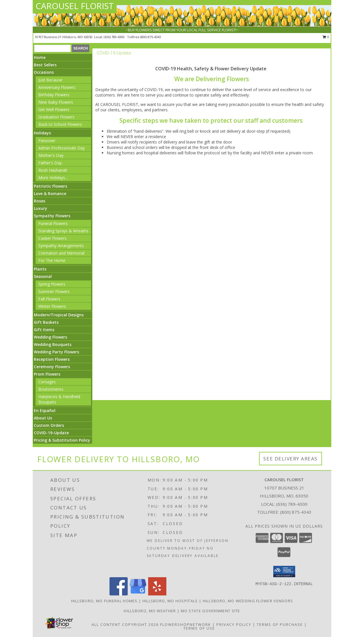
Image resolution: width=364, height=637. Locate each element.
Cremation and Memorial (61, 253)
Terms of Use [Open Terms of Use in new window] (199, 628)
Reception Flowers (52, 359)
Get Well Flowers (54, 109)
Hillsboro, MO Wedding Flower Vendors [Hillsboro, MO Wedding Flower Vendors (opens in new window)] (248, 601)
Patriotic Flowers (50, 186)
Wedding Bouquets (53, 344)
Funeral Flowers (53, 223)
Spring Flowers (52, 284)
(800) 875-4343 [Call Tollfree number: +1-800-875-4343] (296, 512)
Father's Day (50, 163)
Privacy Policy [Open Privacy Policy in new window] (234, 624)
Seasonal (43, 276)
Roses (40, 201)
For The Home (52, 260)
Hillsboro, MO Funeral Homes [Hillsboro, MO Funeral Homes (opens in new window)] (104, 601)
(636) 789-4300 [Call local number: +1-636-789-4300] (115, 37)
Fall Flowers (49, 299)
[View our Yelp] (157, 594)
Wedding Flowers (50, 337)
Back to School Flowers (60, 124)
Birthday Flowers (54, 95)
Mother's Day (51, 155)
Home (40, 57)
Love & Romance (50, 193)
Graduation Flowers (56, 117)
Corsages (47, 382)
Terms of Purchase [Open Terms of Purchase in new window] (280, 624)
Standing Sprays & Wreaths (63, 231)
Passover (47, 141)
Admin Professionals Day (62, 148)
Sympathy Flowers (52, 216)
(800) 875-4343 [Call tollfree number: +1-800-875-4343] (151, 37)
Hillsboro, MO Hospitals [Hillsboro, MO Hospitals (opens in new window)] (170, 601)
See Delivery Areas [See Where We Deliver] (290, 459)
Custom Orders (49, 425)
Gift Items (44, 330)
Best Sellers (45, 65)
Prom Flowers (47, 374)
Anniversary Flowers (57, 87)
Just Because (50, 80)
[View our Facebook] (119, 594)
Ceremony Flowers (52, 367)
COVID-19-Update (51, 433)
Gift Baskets (46, 322)
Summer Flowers (54, 291)
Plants (40, 269)
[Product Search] (52, 48)
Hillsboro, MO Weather (150, 611)
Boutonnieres (51, 389)
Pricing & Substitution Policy (62, 440)
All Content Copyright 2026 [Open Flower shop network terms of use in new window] (125, 624)
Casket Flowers (52, 238)
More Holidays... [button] (53, 178)
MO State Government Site (211, 611)
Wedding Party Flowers (56, 352)
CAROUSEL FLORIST (75, 6)
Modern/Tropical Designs (59, 315)
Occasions (44, 72)
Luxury (41, 208)
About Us (43, 418)
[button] (284, 572)
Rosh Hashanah (53, 170)
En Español (45, 410)
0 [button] (326, 37)
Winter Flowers (52, 306)
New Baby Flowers (56, 102)
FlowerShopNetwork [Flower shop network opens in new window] (186, 624)
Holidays (42, 133)
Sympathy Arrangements (61, 246)
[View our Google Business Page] (138, 594)
